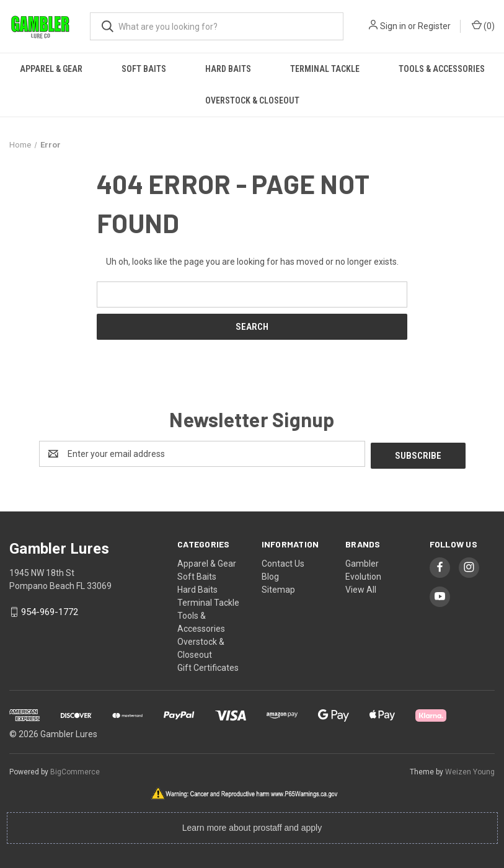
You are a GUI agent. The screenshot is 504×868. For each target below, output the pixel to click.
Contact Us (283, 562)
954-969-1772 (50, 611)
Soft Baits (144, 69)
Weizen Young (470, 770)
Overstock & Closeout (252, 100)
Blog (270, 575)
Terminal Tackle (325, 69)
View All (361, 588)
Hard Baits (228, 69)
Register (434, 26)
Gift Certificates (208, 666)
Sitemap (278, 588)
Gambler (362, 562)
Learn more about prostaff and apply (252, 826)
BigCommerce (75, 770)
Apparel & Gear (51, 69)
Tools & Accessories (442, 69)
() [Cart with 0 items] (483, 25)
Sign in (393, 26)
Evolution (363, 575)
